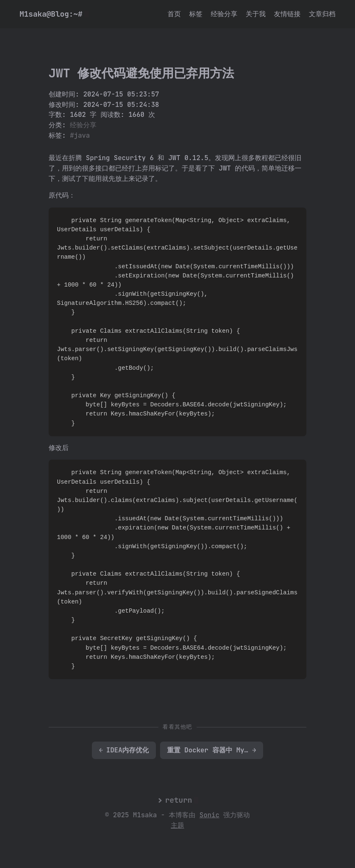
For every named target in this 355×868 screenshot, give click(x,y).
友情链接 (287, 14)
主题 (177, 825)
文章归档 (322, 14)
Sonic (210, 815)
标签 (196, 14)
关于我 (256, 14)
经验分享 (224, 14)
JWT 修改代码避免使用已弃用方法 (141, 73)
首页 (174, 14)
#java (80, 135)
